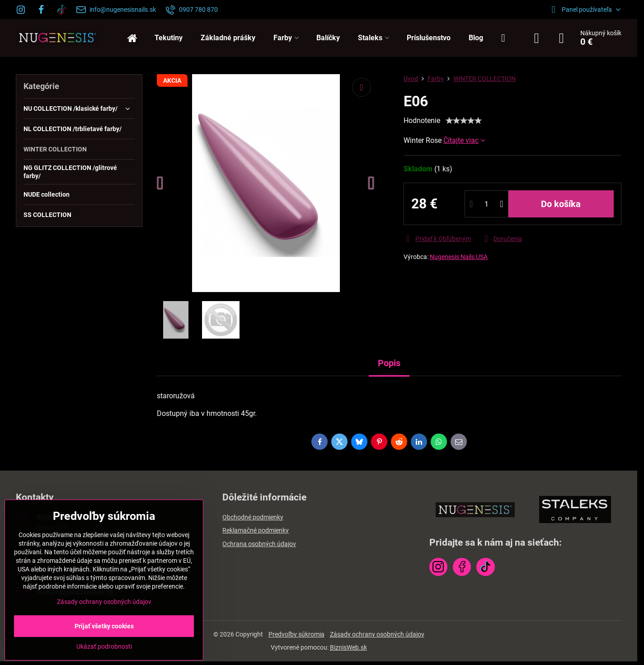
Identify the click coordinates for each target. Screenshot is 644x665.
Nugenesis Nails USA (459, 257)
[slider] (464, 121)
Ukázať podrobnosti (104, 646)
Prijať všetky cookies (104, 626)
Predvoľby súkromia (296, 634)
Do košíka (561, 204)
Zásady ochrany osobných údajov (377, 634)
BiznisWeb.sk (348, 647)
